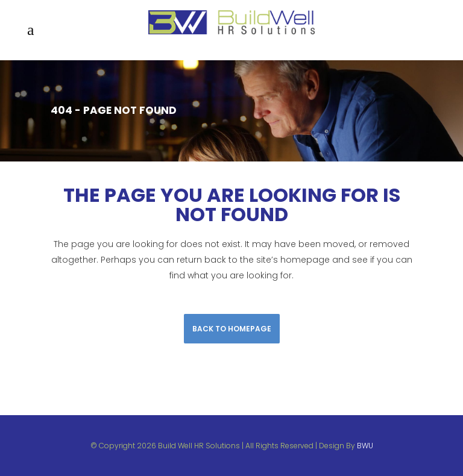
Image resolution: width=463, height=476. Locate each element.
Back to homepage (232, 329)
